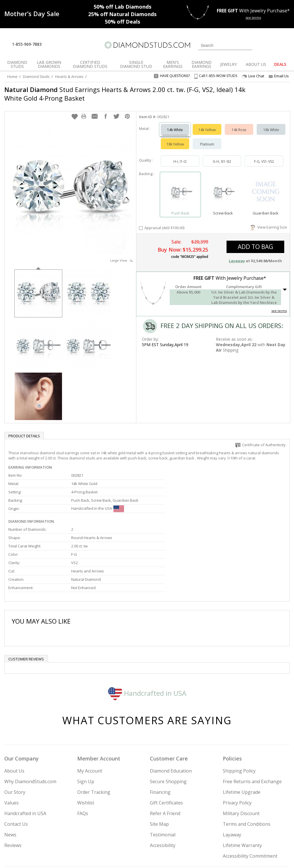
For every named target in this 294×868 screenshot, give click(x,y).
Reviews (13, 787)
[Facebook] (241, 834)
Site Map (159, 765)
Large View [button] (121, 255)
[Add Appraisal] (141, 222)
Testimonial (163, 776)
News (10, 776)
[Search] (225, 45)
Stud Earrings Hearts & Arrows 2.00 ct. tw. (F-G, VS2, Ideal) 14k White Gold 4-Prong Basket (119, 94)
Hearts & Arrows (69, 76)
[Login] (260, 45)
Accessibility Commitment (250, 797)
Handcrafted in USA (147, 634)
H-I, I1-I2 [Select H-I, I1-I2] (180, 156)
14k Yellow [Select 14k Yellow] (207, 124)
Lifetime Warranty (242, 787)
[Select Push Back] (180, 186)
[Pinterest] (254, 834)
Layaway (232, 776)
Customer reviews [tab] (26, 600)
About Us (14, 712)
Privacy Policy (237, 744)
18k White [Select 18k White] (271, 124)
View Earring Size (269, 221)
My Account (90, 712)
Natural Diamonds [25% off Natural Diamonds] (122, 14)
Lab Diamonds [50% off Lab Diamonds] (122, 7)
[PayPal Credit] (193, 855)
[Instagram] (212, 834)
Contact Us (16, 765)
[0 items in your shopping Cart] (286, 45)
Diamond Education (171, 712)
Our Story (15, 733)
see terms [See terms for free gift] (253, 17)
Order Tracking (94, 733)
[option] (38, 287)
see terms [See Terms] (279, 305)
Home (12, 76)
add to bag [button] (255, 241)
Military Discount (241, 755)
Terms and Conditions (247, 765)
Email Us (279, 76)
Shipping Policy (239, 712)
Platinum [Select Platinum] (207, 138)
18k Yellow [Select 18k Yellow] (175, 138)
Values (11, 744)
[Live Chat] (51, 45)
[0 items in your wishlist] (272, 45)
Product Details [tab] (24, 430)
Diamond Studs (36, 76)
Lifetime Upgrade (242, 733)
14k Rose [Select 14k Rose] (239, 124)
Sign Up (86, 723)
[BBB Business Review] (103, 855)
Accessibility (163, 787)
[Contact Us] (64, 44)
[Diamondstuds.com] (147, 45)
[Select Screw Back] (223, 186)
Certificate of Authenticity (261, 439)
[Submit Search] (248, 45)
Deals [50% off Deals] (122, 22)
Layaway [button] (237, 255)
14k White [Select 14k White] (175, 124)
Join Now (168, 832)
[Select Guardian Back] (266, 186)
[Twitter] (228, 834)
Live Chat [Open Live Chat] (253, 76)
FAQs (83, 755)
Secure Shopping (168, 723)
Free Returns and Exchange (252, 723)
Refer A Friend (165, 755)
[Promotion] (32, 14)
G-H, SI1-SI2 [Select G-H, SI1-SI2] (222, 156)
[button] (75, 111)
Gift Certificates (166, 744)
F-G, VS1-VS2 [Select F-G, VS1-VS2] (264, 156)
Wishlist (86, 744)
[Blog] (269, 834)
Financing (160, 733)
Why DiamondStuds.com (30, 723)
